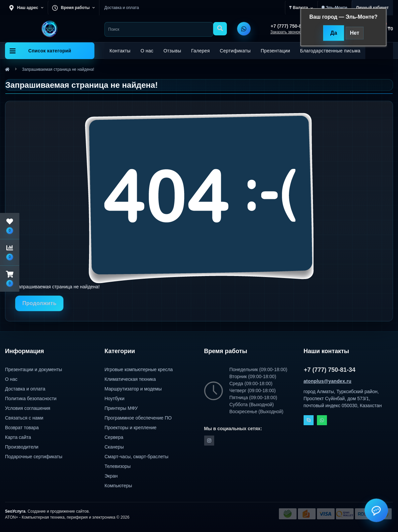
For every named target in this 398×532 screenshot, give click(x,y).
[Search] (220, 29)
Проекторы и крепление (130, 428)
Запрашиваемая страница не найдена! (58, 69)
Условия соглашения (28, 408)
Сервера (114, 437)
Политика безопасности (31, 398)
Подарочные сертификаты (34, 457)
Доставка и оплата (122, 8)
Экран (111, 476)
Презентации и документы (34, 369)
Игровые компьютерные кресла (139, 369)
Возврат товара (22, 428)
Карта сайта (18, 437)
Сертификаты (235, 51)
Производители (22, 447)
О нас (147, 51)
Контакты (120, 51)
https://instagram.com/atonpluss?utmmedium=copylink (209, 441)
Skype (309, 420)
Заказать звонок (285, 32)
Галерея (201, 51)
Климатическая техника (130, 379)
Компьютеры (118, 486)
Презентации (275, 51)
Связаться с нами (24, 418)
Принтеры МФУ (121, 408)
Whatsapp (322, 420)
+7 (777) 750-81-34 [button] (330, 370)
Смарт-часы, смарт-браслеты (136, 457)
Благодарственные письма (330, 51)
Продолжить (39, 303)
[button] (10, 279)
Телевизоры (117, 466)
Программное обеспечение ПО (138, 418)
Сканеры (114, 447)
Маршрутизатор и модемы (133, 389)
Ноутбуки (114, 398)
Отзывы (172, 51)
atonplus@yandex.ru (328, 381)
